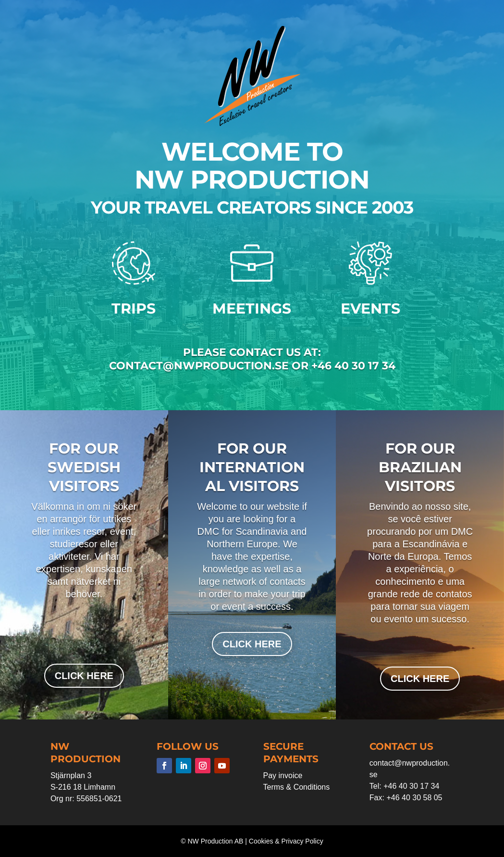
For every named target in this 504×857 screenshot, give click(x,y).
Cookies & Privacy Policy (286, 841)
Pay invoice (283, 775)
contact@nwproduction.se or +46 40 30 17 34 (252, 366)
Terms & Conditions (297, 787)
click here (84, 676)
